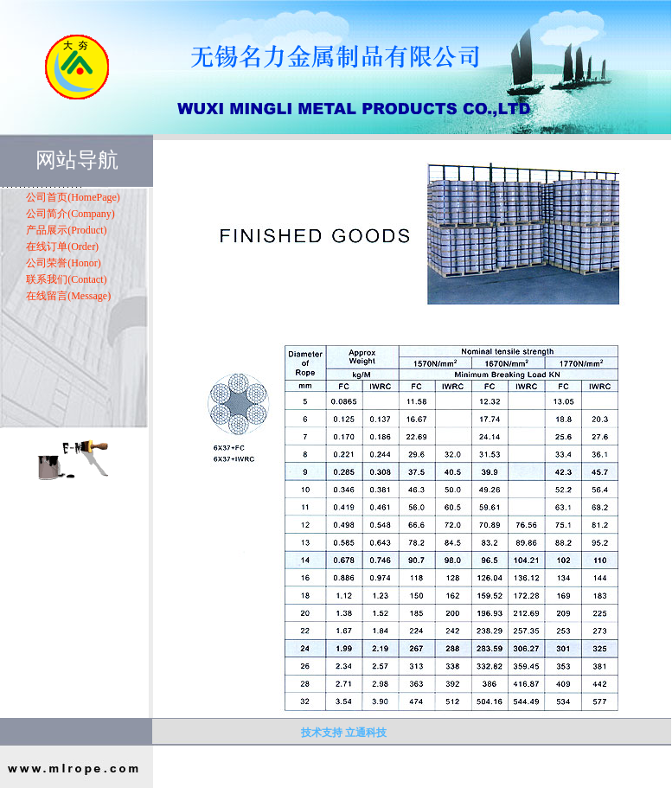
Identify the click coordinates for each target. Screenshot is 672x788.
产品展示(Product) (66, 230)
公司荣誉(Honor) (64, 263)
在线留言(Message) (68, 296)
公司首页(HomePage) (73, 197)
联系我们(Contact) (66, 279)
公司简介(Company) (70, 214)
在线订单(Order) (62, 247)
